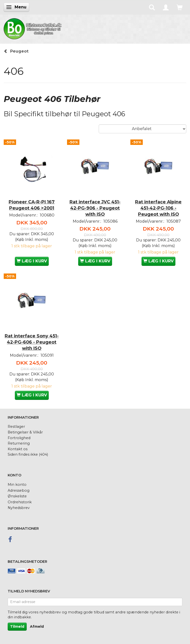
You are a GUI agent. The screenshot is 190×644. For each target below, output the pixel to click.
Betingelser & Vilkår (25, 432)
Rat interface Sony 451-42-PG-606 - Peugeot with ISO (32, 342)
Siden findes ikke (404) (28, 454)
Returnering (19, 443)
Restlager (16, 427)
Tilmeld (17, 626)
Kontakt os (18, 449)
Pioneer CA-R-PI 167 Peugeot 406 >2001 (32, 205)
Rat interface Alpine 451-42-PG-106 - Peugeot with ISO (158, 208)
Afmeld (37, 626)
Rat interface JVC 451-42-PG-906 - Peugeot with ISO (95, 208)
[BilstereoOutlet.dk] (33, 28)
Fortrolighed (19, 438)
